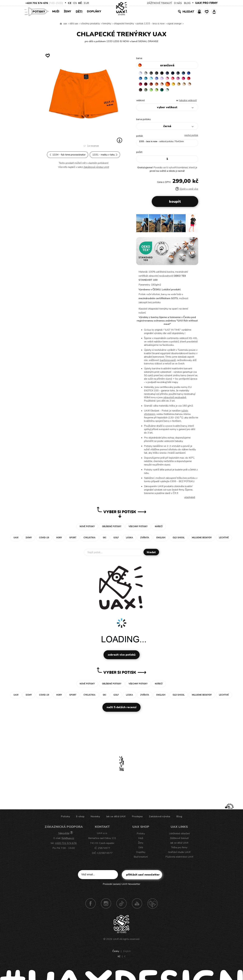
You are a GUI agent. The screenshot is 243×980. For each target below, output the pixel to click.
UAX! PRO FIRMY (206, 3)
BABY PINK (177, 80)
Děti (79, 11)
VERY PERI (165, 80)
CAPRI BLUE (147, 80)
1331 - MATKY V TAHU (105, 155)
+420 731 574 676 (37, 3)
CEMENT (147, 73)
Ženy (67, 11)
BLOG (187, 3)
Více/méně (190, 499)
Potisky (40, 11)
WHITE (141, 73)
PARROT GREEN (177, 92)
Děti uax (74, 24)
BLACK (165, 73)
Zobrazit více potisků (122, 657)
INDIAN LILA (141, 86)
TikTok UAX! (122, 905)
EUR (86, 3)
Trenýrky (107, 24)
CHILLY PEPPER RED (153, 86)
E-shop (80, 819)
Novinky (95, 819)
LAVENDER (171, 80)
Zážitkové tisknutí (179, 840)
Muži (56, 11)
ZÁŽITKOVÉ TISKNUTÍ (159, 3)
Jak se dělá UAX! (116, 819)
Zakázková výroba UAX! (96, 167)
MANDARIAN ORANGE (171, 86)
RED (147, 86)
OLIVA (165, 92)
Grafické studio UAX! (179, 854)
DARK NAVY (177, 73)
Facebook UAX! (91, 905)
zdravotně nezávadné (175, 399)
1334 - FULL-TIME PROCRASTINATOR (68, 155)
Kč (80, 3)
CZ (70, 3)
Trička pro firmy (179, 849)
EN (75, 3)
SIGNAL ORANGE (174, 24)
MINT (189, 92)
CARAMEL (147, 92)
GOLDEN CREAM (189, 86)
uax (65, 24)
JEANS (171, 73)
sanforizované (168, 362)
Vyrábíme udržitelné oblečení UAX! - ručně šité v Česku (61, 24)
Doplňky (94, 11)
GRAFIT (159, 73)
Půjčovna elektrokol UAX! (179, 859)
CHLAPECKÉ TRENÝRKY (124, 24)
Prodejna (137, 819)
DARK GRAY (153, 73)
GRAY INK (183, 73)
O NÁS (178, 3)
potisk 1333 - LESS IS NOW (151, 24)
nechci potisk (191, 137)
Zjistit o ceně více (187, 191)
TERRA (165, 86)
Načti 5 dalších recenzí (122, 709)
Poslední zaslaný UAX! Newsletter (122, 886)
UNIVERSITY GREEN (183, 92)
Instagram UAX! (106, 905)
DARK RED (159, 86)
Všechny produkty (90, 24)
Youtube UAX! (137, 905)
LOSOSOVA (183, 80)
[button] (195, 226)
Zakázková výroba (159, 819)
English (127, 953)
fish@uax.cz (68, 840)
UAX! (116, 941)
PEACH (177, 86)
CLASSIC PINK (189, 80)
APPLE (171, 92)
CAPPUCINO (153, 92)
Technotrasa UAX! (152, 905)
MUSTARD (141, 92)
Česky (116, 953)
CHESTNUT (159, 92)
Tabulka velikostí (188, 102)
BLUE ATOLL (153, 80)
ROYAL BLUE (141, 80)
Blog (179, 819)
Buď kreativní (141, 859)
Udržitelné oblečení (179, 836)
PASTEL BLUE (159, 80)
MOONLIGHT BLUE (189, 73)
